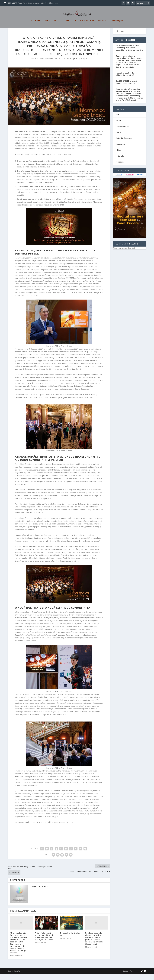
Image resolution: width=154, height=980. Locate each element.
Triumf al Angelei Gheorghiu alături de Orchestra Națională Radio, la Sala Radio (44, 943)
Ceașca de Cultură (46, 65)
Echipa (118, 156)
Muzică (70, 65)
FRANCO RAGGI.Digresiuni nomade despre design (126, 88)
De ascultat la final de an (70, 940)
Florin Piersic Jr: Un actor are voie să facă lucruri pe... (38, 3)
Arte (67, 23)
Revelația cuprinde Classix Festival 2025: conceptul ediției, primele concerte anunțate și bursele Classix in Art (95, 945)
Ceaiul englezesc (52, 23)
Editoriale (35, 23)
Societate (103, 23)
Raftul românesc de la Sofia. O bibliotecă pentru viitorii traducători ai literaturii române (129, 54)
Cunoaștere (118, 23)
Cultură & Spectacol (84, 23)
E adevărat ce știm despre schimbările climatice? (126, 80)
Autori (118, 127)
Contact (119, 138)
